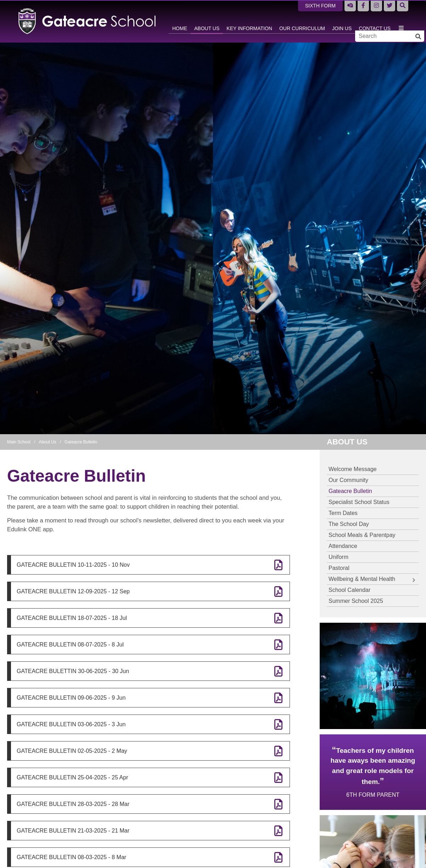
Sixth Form (320, 6)
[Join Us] (342, 21)
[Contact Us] (375, 21)
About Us (47, 442)
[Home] (87, 21)
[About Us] (207, 21)
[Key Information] (249, 21)
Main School (19, 442)
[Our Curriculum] (302, 21)
